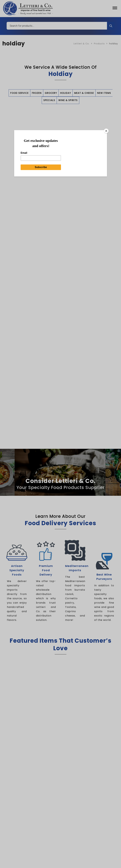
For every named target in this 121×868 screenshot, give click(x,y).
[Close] (106, 131)
